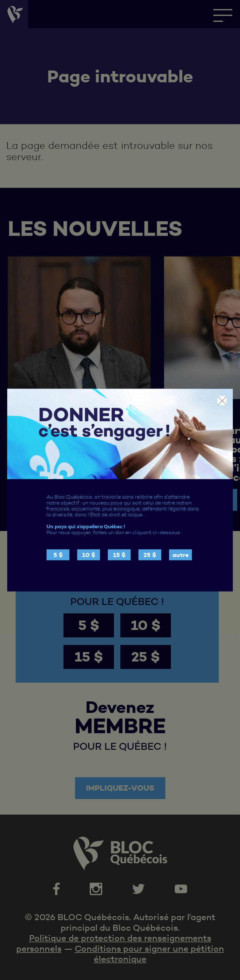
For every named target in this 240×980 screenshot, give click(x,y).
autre (181, 555)
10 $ (89, 555)
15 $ (119, 555)
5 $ (58, 555)
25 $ (150, 555)
